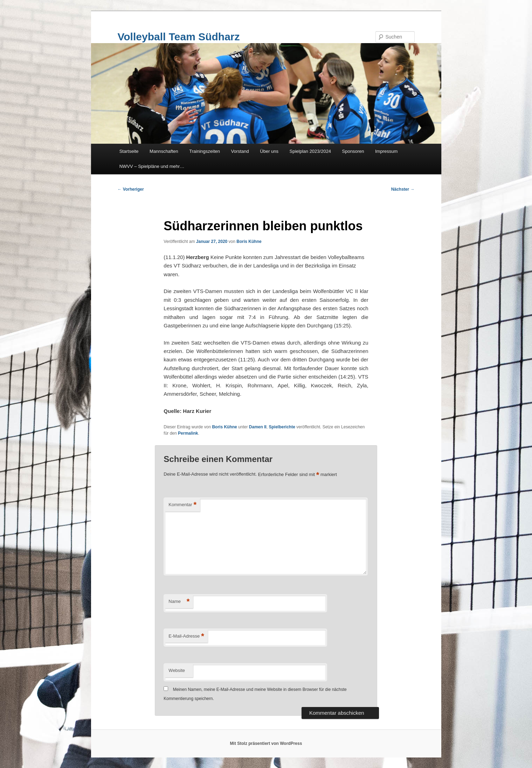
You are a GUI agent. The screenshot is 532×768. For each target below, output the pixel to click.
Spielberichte (282, 427)
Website (177, 670)
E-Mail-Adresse (186, 636)
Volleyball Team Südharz (179, 37)
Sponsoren (353, 151)
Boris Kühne (249, 242)
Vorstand (240, 151)
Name (179, 602)
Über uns (269, 151)
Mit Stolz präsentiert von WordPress (266, 743)
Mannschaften (164, 151)
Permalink (188, 433)
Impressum (386, 151)
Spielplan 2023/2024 (310, 151)
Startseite (129, 151)
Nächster (403, 189)
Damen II (258, 427)
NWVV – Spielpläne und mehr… (152, 166)
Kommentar (182, 505)
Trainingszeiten (205, 151)
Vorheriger (131, 189)
